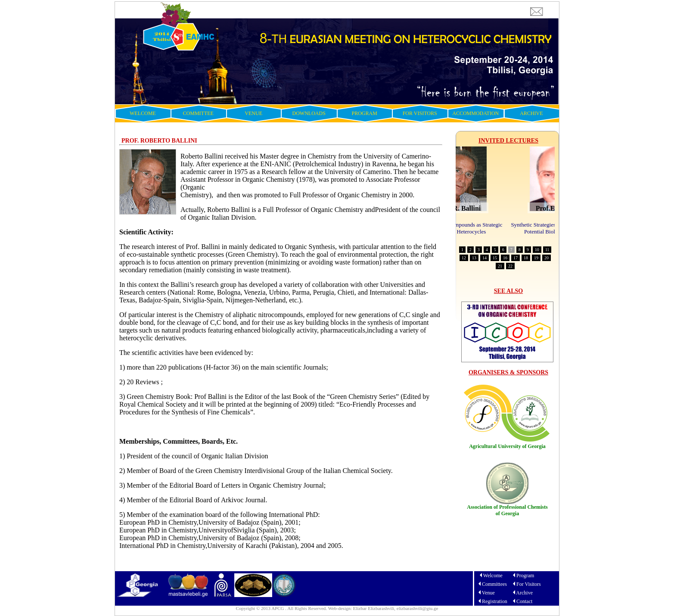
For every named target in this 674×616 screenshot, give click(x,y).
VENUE (253, 113)
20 (547, 258)
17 (516, 258)
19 (536, 258)
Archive (524, 593)
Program (525, 576)
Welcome (493, 576)
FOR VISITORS (420, 113)
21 (500, 266)
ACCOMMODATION (475, 113)
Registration (495, 601)
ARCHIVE (531, 113)
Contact (524, 601)
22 (510, 266)
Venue (488, 593)
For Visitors (529, 584)
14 (485, 258)
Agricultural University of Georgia (507, 446)
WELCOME (143, 113)
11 (547, 250)
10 (537, 250)
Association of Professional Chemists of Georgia (507, 510)
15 (495, 258)
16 (505, 258)
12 (464, 258)
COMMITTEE (198, 113)
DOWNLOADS (309, 113)
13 (474, 258)
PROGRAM (365, 113)
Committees (494, 584)
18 (526, 258)
